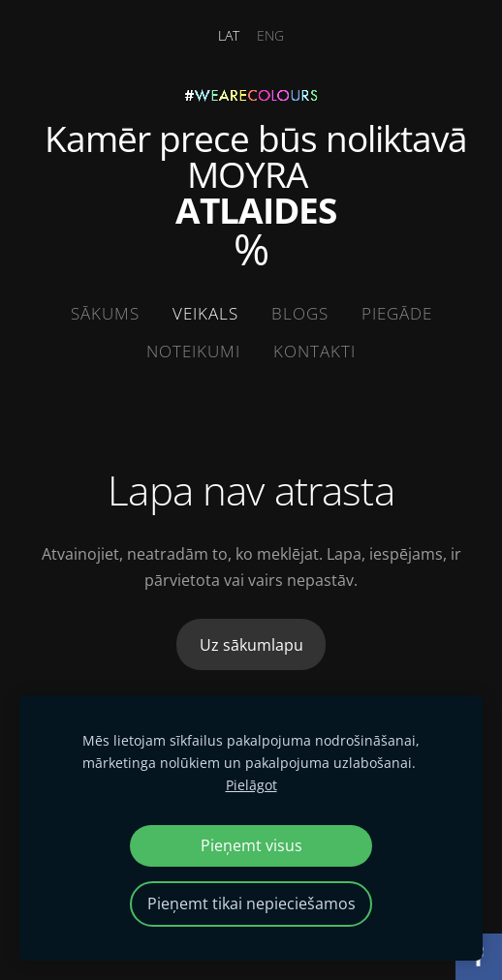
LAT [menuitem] (229, 35)
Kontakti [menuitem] (314, 351)
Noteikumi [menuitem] (193, 351)
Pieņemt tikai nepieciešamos (251, 903)
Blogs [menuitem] (300, 313)
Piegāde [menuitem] (397, 313)
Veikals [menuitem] (205, 313)
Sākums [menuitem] (105, 313)
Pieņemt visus (251, 845)
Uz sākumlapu (251, 645)
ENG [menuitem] (270, 35)
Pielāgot (251, 785)
